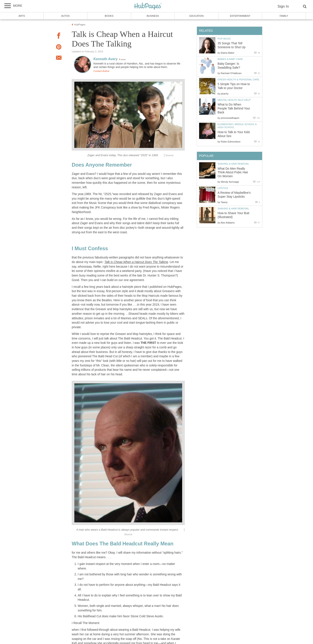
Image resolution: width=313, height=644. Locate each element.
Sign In (283, 6)
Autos (65, 16)
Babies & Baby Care (230, 59)
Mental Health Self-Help (234, 100)
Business (153, 16)
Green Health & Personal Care (238, 79)
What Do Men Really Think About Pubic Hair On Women (233, 173)
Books (109, 16)
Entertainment (240, 16)
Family (284, 16)
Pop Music (224, 39)
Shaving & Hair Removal (233, 164)
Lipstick (223, 188)
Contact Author (102, 71)
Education (196, 16)
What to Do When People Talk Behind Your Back (234, 108)
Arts (22, 16)
